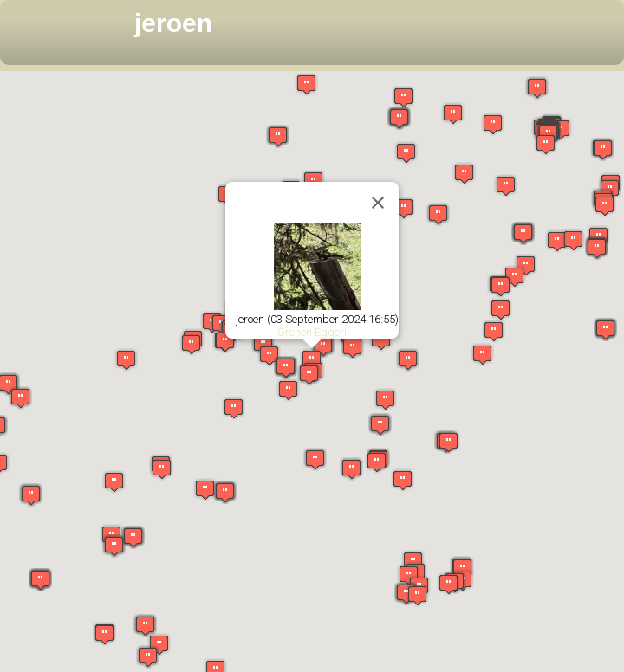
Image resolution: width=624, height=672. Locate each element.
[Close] (378, 203)
